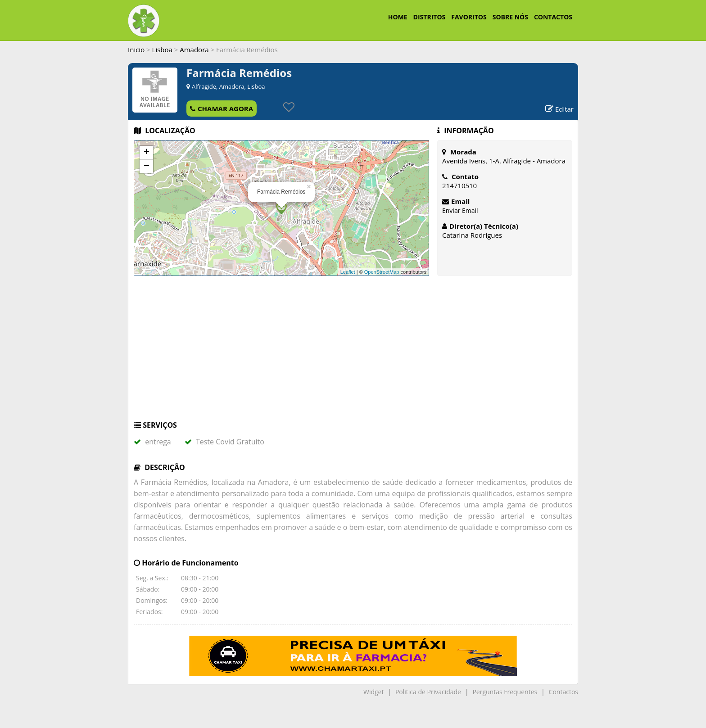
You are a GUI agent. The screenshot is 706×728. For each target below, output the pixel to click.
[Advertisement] (353, 353)
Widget (373, 692)
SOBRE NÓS (510, 17)
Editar (559, 109)
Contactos (563, 692)
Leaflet (348, 272)
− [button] (147, 167)
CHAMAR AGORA (222, 109)
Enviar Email (460, 210)
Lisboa (162, 50)
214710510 (459, 185)
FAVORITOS (469, 17)
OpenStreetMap (382, 272)
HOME (398, 17)
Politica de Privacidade (428, 692)
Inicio (136, 50)
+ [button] (147, 153)
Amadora (194, 50)
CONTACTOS (553, 17)
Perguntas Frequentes (505, 692)
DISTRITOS (430, 17)
